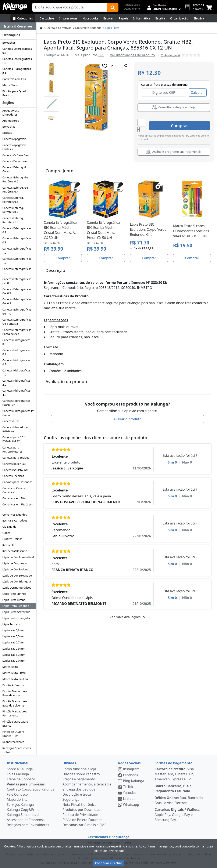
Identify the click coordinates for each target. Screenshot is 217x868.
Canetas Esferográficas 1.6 (17, 271)
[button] (51, 69)
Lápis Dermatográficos (17, 588)
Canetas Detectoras (15, 161)
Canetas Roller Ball (14, 464)
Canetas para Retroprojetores (12, 449)
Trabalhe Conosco (21, 779)
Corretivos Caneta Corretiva (14, 490)
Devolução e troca (77, 794)
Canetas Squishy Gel (15, 470)
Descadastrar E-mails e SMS (84, 825)
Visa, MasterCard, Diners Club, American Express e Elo (175, 774)
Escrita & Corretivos (15, 520)
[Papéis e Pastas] (123, 18)
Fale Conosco (17, 794)
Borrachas (9, 43)
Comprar (185, 123)
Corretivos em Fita (14, 79)
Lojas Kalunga (18, 774)
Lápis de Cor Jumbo (15, 563)
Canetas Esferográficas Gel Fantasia (17, 322)
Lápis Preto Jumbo (14, 600)
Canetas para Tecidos (16, 458)
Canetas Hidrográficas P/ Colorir (18, 413)
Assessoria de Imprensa (26, 820)
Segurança (71, 799)
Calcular (197, 92)
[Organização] (179, 18)
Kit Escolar (9, 545)
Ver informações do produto (132, 55)
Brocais (7, 133)
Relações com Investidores (28, 825)
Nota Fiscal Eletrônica (79, 805)
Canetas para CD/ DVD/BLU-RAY (13, 439)
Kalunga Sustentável (23, 815)
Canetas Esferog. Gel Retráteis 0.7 (15, 190)
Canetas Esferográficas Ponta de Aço (17, 332)
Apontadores (11, 121)
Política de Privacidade (80, 815)
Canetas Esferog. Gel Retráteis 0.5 (15, 179)
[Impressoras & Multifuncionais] (68, 18)
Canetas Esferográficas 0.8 (17, 240)
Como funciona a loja (79, 769)
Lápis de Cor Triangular (17, 581)
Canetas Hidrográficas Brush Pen (16, 403)
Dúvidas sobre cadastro (81, 774)
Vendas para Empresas (26, 784)
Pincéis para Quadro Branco (15, 93)
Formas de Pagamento (173, 763)
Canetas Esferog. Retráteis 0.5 (13, 200)
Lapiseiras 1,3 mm (14, 655)
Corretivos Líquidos (15, 515)
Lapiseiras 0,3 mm (14, 630)
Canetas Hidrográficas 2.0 (16, 383)
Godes (6, 533)
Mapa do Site (17, 799)
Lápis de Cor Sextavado (17, 575)
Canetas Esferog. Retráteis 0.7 (13, 210)
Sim (172, 458)
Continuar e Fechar (108, 863)
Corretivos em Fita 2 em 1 (17, 506)
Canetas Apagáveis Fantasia (14, 147)
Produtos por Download (81, 810)
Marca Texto (10, 85)
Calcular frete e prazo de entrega (164, 85)
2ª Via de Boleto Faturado (83, 820)
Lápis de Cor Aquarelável (18, 557)
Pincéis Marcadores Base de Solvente (15, 703)
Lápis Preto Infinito (14, 594)
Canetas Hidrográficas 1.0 (16, 372)
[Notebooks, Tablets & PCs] (90, 18)
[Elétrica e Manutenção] (199, 18)
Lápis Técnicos (11, 624)
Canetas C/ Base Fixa (15, 155)
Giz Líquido (9, 527)
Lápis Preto (112, 28)
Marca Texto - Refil (14, 673)
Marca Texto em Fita (15, 679)
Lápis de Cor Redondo (16, 569)
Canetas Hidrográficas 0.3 (16, 342)
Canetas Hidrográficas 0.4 (17, 71)
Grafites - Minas (12, 539)
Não (187, 458)
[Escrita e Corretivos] (160, 18)
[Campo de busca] (70, 7)
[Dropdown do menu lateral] (18, 26)
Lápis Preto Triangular (16, 618)
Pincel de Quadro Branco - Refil (13, 734)
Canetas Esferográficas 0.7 (17, 51)
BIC (101, 55)
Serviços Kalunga (20, 805)
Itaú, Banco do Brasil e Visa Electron (179, 800)
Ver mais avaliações (127, 613)
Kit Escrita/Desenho (15, 551)
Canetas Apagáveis (14, 139)
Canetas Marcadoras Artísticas (15, 429)
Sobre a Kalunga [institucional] (20, 769)
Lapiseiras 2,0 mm (14, 661)
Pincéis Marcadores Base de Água (15, 693)
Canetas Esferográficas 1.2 (17, 261)
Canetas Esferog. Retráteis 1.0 (13, 220)
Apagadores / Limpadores (11, 112)
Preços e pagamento (79, 779)
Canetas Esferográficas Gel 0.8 (17, 301)
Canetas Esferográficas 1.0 (17, 61)
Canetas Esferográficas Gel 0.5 (17, 281)
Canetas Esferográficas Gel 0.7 (17, 291)
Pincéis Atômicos (13, 685)
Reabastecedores (13, 742)
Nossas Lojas (132, 5)
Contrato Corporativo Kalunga (31, 789)
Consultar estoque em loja (174, 107)
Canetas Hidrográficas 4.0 (16, 393)
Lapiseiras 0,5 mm (14, 636)
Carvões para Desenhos (17, 482)
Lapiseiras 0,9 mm (14, 649)
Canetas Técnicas (13, 476)
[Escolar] (109, 18)
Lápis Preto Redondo (16, 606)
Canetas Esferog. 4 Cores (14, 169)
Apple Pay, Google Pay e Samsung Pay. (177, 815)
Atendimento (132, 9)
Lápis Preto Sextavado (16, 612)
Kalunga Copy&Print (23, 810)
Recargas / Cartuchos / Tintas (17, 750)
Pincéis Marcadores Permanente (15, 713)
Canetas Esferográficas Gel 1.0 (17, 311)
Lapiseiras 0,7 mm (14, 642)
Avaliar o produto (127, 415)
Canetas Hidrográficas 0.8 (16, 362)
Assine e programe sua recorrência (174, 147)
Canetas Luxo (11, 421)
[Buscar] (113, 7)
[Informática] (142, 18)
